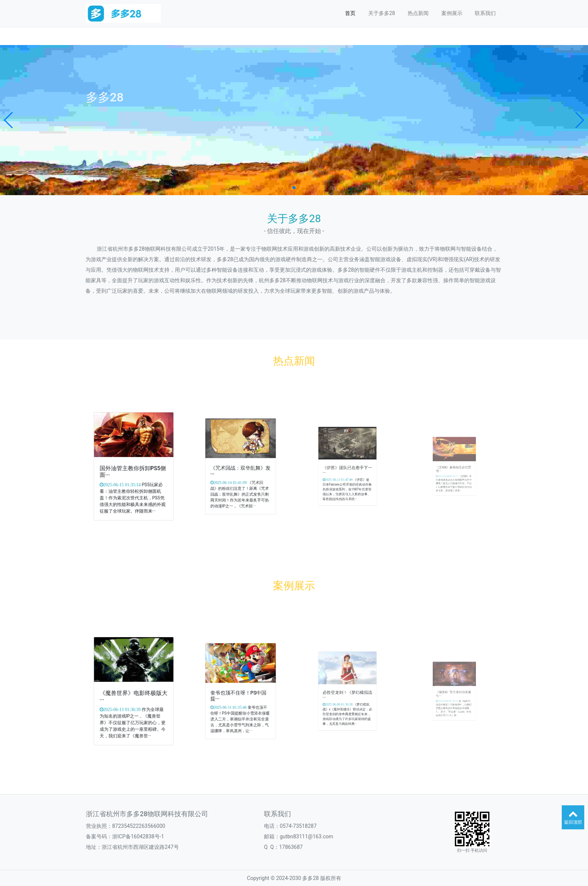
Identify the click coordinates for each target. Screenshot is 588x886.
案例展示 (452, 13)
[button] (9, 120)
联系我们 (485, 13)
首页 (350, 13)
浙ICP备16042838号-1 (138, 836)
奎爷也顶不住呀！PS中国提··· (240, 693)
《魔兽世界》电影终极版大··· (133, 693)
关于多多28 (382, 13)
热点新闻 (418, 13)
